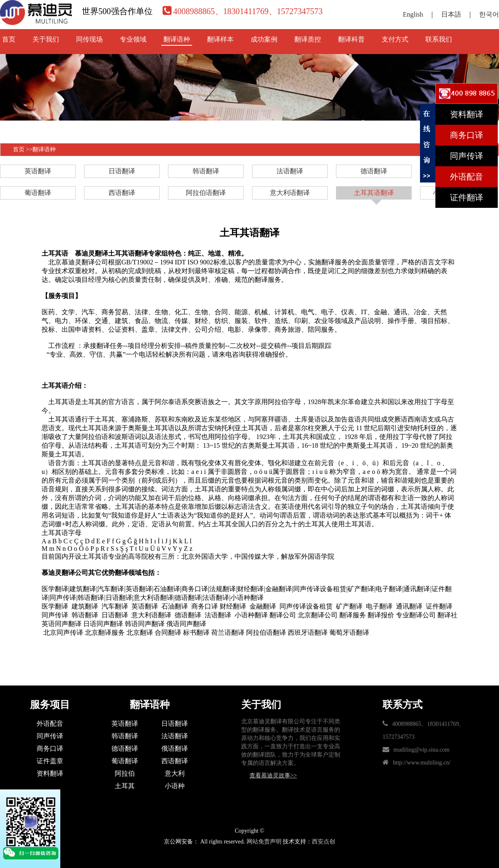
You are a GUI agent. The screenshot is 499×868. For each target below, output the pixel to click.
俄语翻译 (175, 748)
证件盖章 (50, 761)
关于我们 (46, 39)
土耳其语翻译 (374, 193)
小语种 (175, 786)
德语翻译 (374, 171)
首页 (9, 39)
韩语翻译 (206, 171)
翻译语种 (177, 39)
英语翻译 (38, 171)
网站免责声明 (264, 842)
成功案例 (264, 39)
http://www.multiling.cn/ (422, 763)
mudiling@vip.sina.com (421, 750)
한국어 (489, 14)
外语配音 (50, 724)
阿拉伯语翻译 (206, 193)
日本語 (451, 14)
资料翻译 (50, 773)
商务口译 (50, 748)
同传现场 (89, 39)
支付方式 (395, 39)
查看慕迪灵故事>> (273, 776)
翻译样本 (220, 39)
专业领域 (133, 39)
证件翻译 (467, 197)
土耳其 (125, 786)
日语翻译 (122, 171)
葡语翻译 (38, 193)
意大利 (175, 773)
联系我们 (439, 39)
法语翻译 (290, 171)
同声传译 (50, 736)
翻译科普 (351, 39)
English (413, 14)
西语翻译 (122, 193)
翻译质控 (308, 39)
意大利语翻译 (290, 193)
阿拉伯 (125, 773)
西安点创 (324, 842)
